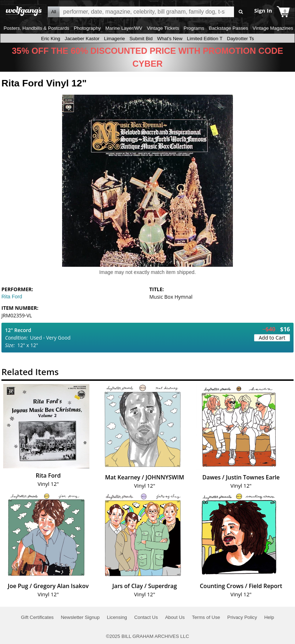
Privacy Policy (242, 617)
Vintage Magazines (273, 28)
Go (241, 12)
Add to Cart (272, 338)
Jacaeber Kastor (82, 39)
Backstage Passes (229, 28)
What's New (170, 39)
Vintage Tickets (163, 28)
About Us (175, 617)
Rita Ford (12, 297)
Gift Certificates (37, 617)
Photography (87, 28)
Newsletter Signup (80, 617)
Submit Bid (141, 39)
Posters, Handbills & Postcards (36, 28)
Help (269, 617)
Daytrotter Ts (240, 39)
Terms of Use (206, 617)
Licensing (117, 617)
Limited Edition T (205, 39)
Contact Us (146, 617)
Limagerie (115, 39)
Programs (194, 28)
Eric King (50, 39)
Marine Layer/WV (124, 28)
